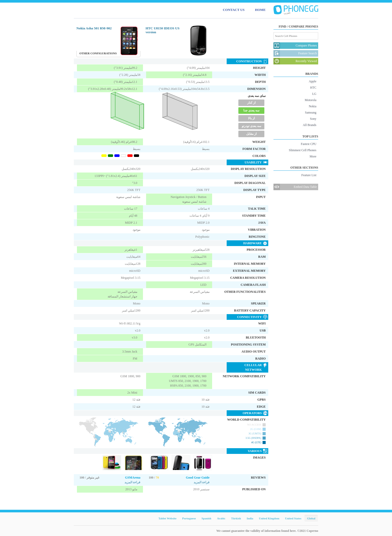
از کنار (251, 103)
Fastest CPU (309, 144)
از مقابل (251, 134)
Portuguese (189, 518)
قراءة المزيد (132, 482)
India (250, 518)
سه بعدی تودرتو (251, 126)
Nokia (313, 106)
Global (311, 518)
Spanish (206, 518)
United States (293, 518)
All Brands (310, 125)
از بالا (251, 118)
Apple (313, 81)
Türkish (236, 518)
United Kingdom (269, 518)
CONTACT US (234, 10)
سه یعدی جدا (251, 110)
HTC (313, 88)
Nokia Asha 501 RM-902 (94, 28)
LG (314, 94)
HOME (260, 10)
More (313, 156)
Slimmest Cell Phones (303, 150)
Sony (313, 119)
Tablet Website (167, 518)
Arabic (221, 518)
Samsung (311, 113)
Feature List (309, 175)
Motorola (311, 100)
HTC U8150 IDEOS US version (162, 30)
